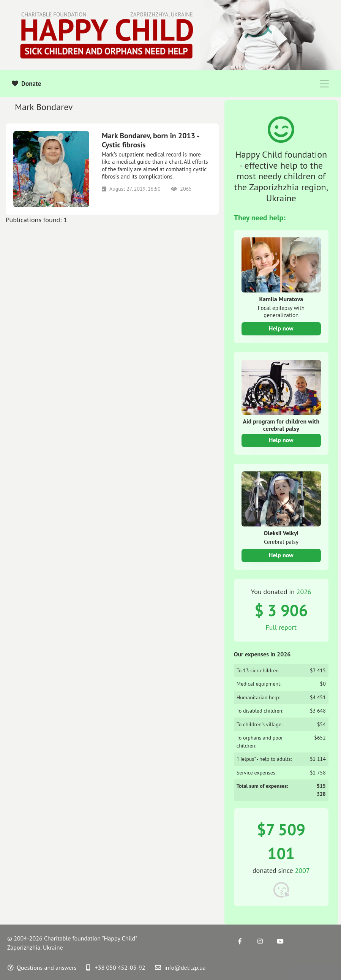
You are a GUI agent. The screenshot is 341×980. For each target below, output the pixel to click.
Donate (26, 84)
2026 (304, 592)
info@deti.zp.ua (180, 967)
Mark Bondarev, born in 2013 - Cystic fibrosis (150, 140)
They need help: (260, 218)
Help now (281, 328)
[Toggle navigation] (324, 84)
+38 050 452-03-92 (116, 967)
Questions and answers (42, 967)
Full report (281, 627)
